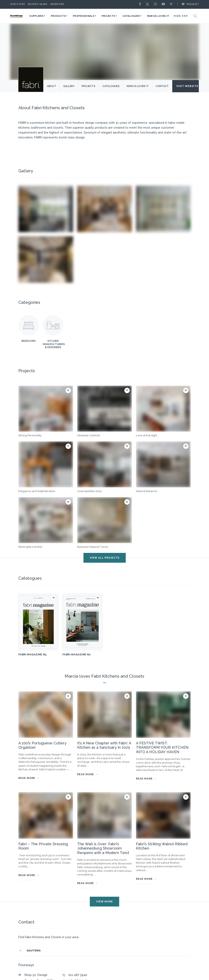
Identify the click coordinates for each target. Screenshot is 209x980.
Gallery (69, 86)
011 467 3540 (78, 975)
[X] (148, 4)
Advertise (57, 4)
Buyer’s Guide (38, 4)
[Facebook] (141, 4)
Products (66, 16)
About (52, 86)
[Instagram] (156, 4)
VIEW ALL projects (105, 558)
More (181, 16)
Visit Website (190, 86)
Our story (18, 4)
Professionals (90, 16)
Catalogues (135, 16)
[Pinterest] (172, 4)
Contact (162, 86)
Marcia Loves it (138, 86)
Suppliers (45, 16)
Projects (113, 16)
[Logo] (21, 16)
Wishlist (188, 4)
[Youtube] (164, 4)
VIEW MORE (104, 902)
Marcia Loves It (160, 16)
